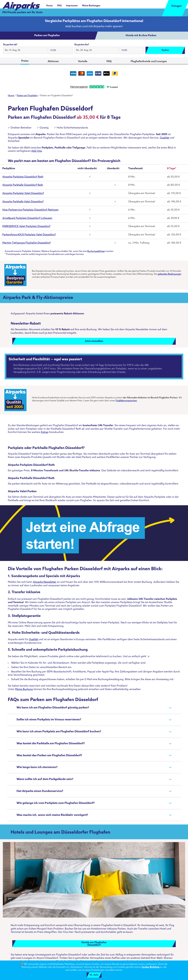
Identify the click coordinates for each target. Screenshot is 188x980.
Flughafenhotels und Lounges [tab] (149, 61)
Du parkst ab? (10, 45)
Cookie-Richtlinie (151, 967)
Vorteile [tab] (83, 61)
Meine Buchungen (91, 6)
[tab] (47, 36)
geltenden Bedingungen (169, 274)
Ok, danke (94, 975)
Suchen (165, 50)
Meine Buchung (24, 689)
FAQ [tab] (109, 61)
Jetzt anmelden (94, 341)
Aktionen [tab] (53, 61)
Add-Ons (37, 151)
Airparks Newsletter (45, 582)
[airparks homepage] (21, 5)
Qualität (165, 138)
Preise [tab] (25, 61)
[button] (25, 50)
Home (49, 6)
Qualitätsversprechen (126, 401)
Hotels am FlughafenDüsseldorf (94, 944)
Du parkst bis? (82, 45)
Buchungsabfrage (96, 251)
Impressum (72, 6)
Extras (45, 432)
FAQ (59, 6)
